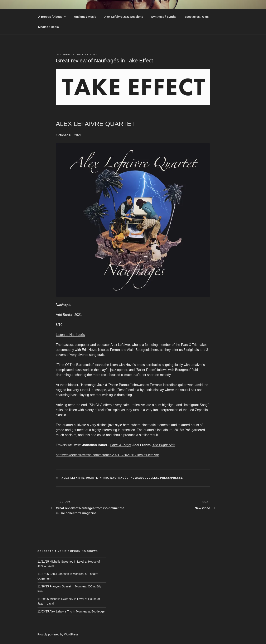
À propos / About (52, 17)
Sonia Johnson (59, 574)
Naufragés (120, 478)
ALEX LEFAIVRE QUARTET (96, 124)
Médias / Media (49, 27)
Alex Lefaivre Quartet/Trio (85, 478)
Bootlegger (98, 611)
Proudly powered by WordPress (58, 634)
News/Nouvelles (144, 478)
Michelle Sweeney (61, 562)
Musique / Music (85, 17)
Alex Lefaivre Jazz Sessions (124, 17)
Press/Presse (172, 478)
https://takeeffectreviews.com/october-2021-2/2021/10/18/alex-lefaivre (107, 455)
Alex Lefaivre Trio (61, 611)
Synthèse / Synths (164, 17)
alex (93, 54)
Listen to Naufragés (70, 335)
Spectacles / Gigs (197, 17)
